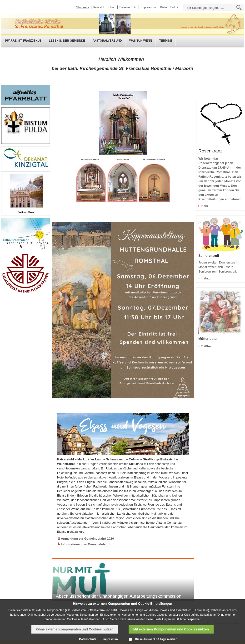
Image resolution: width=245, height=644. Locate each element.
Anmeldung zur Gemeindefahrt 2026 (87, 539)
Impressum (148, 7)
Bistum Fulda (169, 7)
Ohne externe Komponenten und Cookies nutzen (75, 629)
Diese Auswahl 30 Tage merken (156, 639)
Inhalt (112, 7)
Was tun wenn (141, 41)
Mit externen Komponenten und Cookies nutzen (171, 629)
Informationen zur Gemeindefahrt (85, 544)
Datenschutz (128, 7)
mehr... (206, 206)
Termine (166, 41)
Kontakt (99, 7)
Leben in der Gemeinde (67, 41)
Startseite (83, 7)
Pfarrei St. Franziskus (23, 41)
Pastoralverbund (107, 41)
